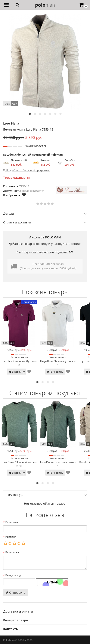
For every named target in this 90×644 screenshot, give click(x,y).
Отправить (16, 593)
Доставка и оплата (18, 611)
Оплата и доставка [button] (45, 222)
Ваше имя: (12, 522)
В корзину (16, 372)
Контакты (11, 629)
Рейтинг (11, 537)
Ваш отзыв (12, 552)
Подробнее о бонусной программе (26, 170)
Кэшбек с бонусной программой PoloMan (33, 155)
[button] (30, 114)
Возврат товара (15, 620)
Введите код (13, 575)
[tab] (45, 213)
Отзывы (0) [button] (47, 495)
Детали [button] (45, 214)
